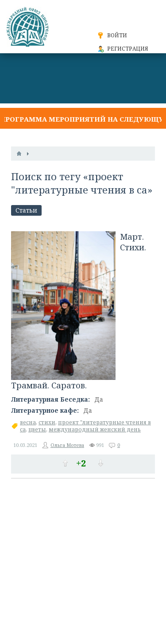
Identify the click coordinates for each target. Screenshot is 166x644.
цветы (37, 429)
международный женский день (95, 429)
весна (28, 422)
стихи (47, 422)
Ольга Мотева (67, 445)
